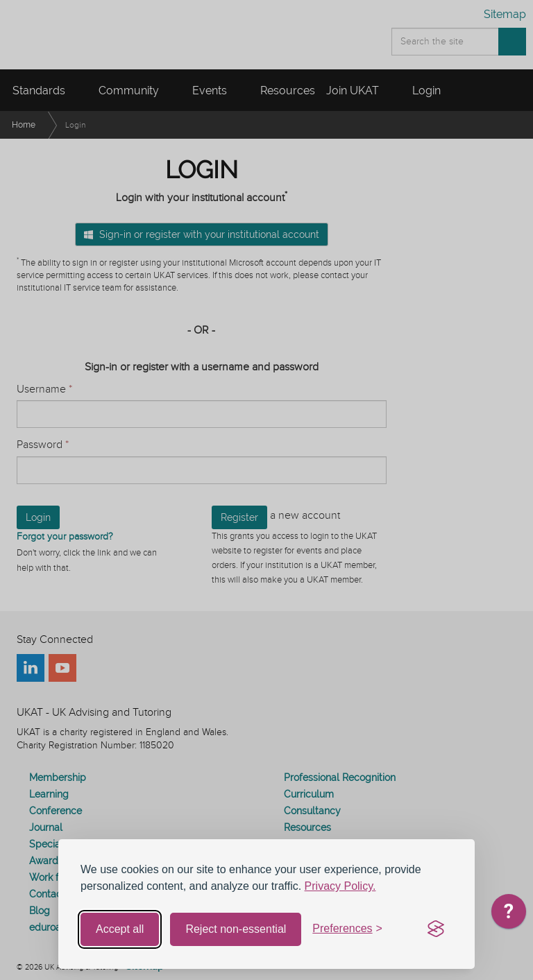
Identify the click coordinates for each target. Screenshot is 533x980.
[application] (509, 915)
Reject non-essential (236, 929)
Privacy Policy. (340, 886)
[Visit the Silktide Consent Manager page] (436, 929)
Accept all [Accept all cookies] (120, 929)
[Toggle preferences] (347, 929)
